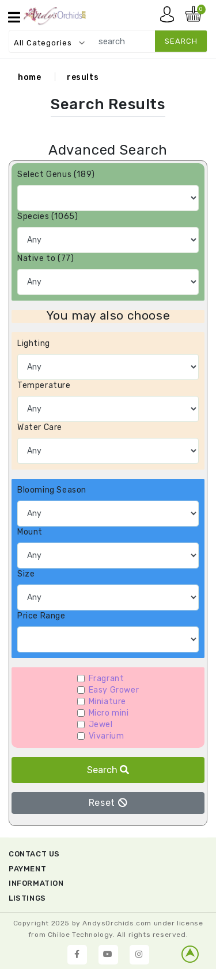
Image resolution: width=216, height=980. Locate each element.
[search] (147, 41)
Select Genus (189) (56, 174)
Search (108, 770)
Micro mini (109, 713)
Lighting (34, 343)
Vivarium (107, 736)
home (29, 77)
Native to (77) (46, 258)
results (83, 77)
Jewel (101, 725)
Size (26, 574)
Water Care (40, 427)
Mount (30, 532)
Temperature (44, 385)
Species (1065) (48, 216)
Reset (108, 803)
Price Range (41, 616)
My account (170, 17)
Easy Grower (114, 690)
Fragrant (107, 679)
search (181, 41)
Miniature (107, 702)
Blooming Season (52, 490)
